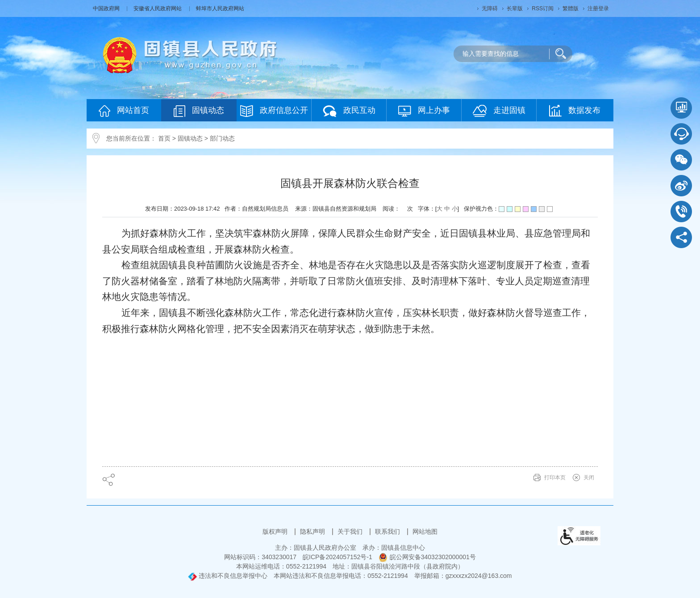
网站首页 (124, 111)
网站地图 (425, 532)
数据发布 (575, 111)
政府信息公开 (274, 111)
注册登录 (598, 8)
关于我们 (351, 532)
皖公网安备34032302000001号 (427, 557)
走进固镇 (499, 111)
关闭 (589, 478)
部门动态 (222, 138)
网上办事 (424, 111)
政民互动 (349, 111)
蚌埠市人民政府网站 (220, 8)
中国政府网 (107, 8)
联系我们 (388, 532)
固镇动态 (199, 111)
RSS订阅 (543, 8)
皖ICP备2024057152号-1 (337, 557)
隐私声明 (313, 532)
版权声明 (276, 532)
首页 (164, 138)
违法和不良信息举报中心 (228, 576)
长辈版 (515, 8)
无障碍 (490, 8)
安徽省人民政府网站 (158, 8)
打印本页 (555, 478)
